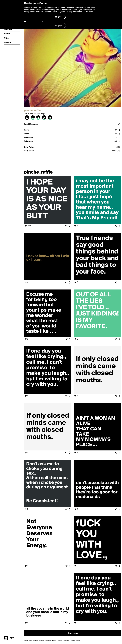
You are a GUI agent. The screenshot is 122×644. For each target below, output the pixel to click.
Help (30, 641)
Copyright (66, 641)
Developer (48, 641)
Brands (35, 641)
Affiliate (41, 641)
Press (54, 641)
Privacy (73, 641)
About (26, 641)
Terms (78, 641)
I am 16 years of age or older (39, 21)
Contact (60, 641)
